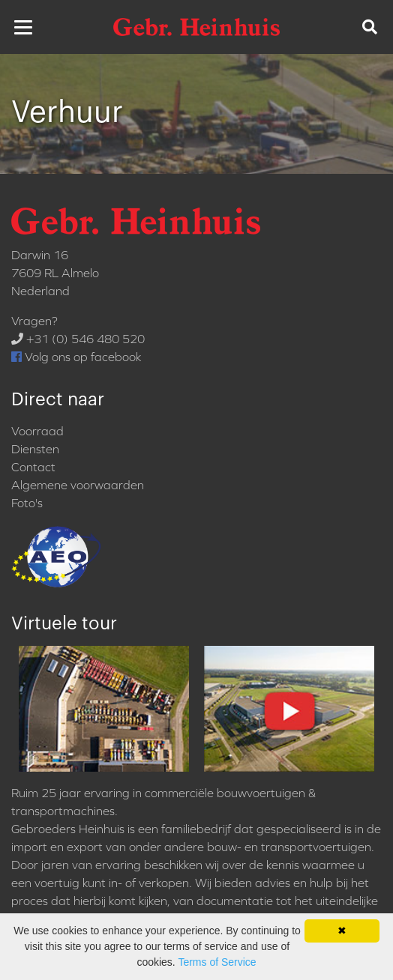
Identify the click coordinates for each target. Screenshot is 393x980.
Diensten (35, 449)
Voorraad (37, 431)
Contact (33, 467)
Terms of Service (217, 962)
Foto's (27, 503)
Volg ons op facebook (76, 357)
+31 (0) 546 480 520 (78, 339)
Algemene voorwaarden (78, 485)
